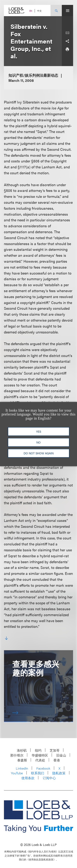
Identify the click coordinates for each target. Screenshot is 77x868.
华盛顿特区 (40, 755)
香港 (57, 760)
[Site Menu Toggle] (67, 11)
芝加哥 (55, 750)
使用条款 (28, 778)
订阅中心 (49, 778)
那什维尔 (17, 755)
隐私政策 (59, 773)
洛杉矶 (22, 750)
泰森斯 (22, 760)
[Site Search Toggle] (56, 11)
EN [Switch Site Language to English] (31, 11)
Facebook (43, 768)
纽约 (38, 750)
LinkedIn (22, 768)
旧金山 (61, 755)
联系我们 (38, 773)
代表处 (40, 760)
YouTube (17, 773)
